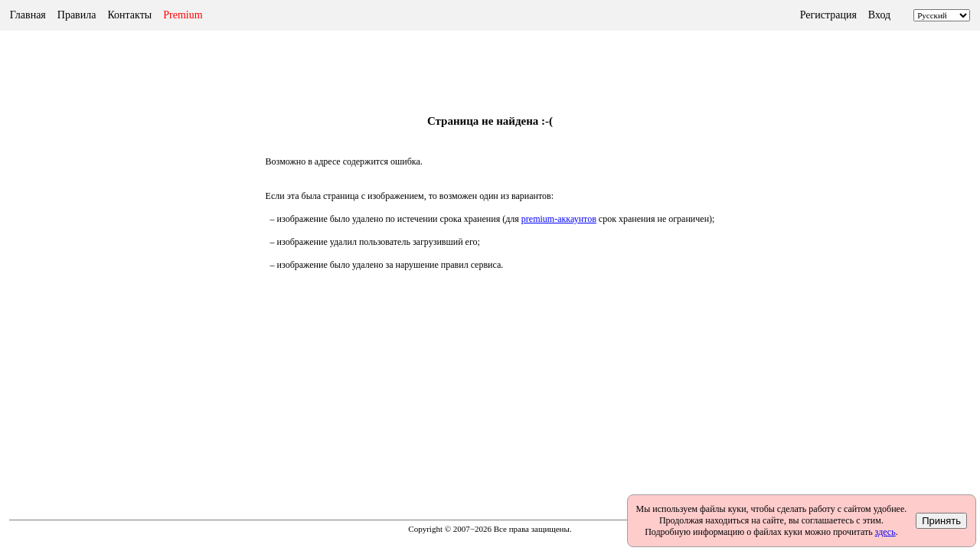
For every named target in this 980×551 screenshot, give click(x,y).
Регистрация (828, 15)
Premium (183, 15)
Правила (77, 15)
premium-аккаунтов (559, 219)
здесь (885, 532)
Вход (879, 15)
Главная (28, 15)
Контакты (129, 15)
